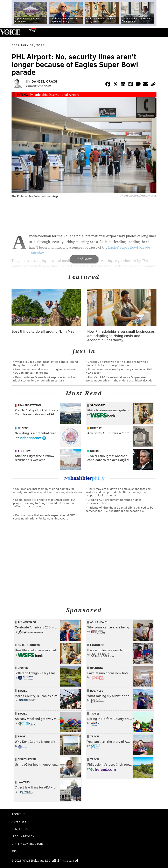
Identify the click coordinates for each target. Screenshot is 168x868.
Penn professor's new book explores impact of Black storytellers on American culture (44, 379)
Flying (22, 94)
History (96, 428)
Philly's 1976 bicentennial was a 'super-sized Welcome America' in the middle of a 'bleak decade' (119, 379)
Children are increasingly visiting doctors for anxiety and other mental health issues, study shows (48, 490)
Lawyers (24, 782)
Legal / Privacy (23, 836)
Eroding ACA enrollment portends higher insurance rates (113, 501)
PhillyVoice (10, 32)
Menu (161, 32)
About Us (18, 814)
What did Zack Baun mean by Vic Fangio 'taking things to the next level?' (45, 363)
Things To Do (27, 622)
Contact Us (20, 829)
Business (97, 691)
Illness (23, 428)
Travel (22, 691)
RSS (14, 851)
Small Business (29, 645)
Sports (23, 668)
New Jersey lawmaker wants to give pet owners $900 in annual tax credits (45, 371)
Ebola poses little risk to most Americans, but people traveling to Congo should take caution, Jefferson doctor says (44, 503)
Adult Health (99, 622)
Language (97, 645)
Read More (84, 259)
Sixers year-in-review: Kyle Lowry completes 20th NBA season (119, 371)
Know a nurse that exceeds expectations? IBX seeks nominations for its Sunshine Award (44, 517)
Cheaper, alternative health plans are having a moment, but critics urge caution (117, 363)
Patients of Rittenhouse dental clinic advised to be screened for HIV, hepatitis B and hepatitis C (119, 509)
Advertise (19, 821)
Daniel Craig (45, 81)
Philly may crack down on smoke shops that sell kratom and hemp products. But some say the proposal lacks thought (118, 492)
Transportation (29, 405)
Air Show (24, 451)
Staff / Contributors (27, 844)
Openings (97, 668)
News (32, 30)
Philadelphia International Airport (54, 94)
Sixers (95, 451)
